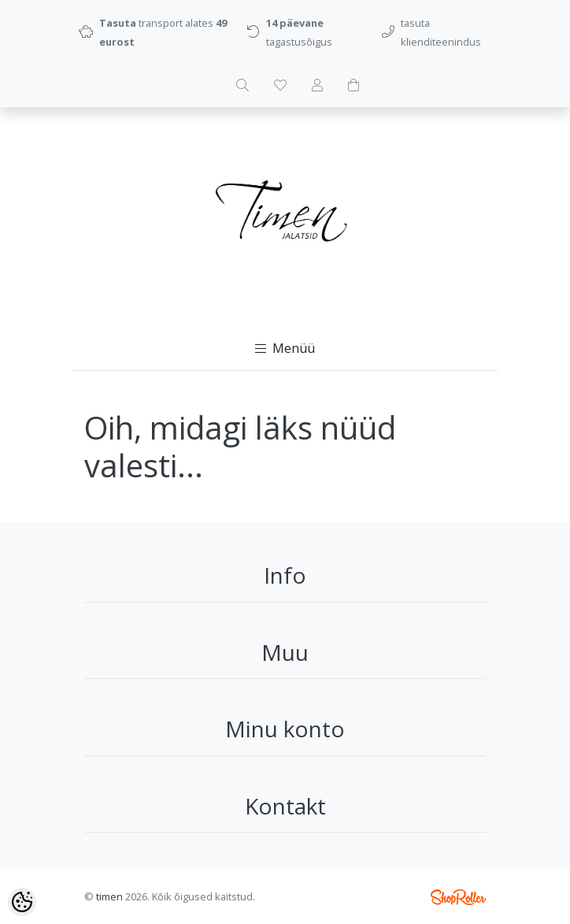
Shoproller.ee (458, 897)
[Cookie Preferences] (22, 902)
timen (109, 896)
